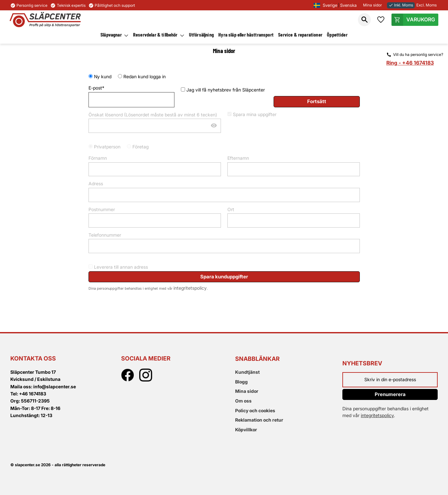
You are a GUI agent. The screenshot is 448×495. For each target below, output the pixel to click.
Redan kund (145, 76)
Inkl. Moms (401, 5)
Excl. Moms (427, 5)
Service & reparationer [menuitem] (300, 34)
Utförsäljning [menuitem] (201, 34)
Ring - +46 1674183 (410, 63)
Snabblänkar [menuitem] (257, 359)
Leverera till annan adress (121, 267)
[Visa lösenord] (214, 126)
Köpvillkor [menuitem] (246, 430)
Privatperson (107, 147)
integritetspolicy (190, 288)
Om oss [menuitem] (243, 401)
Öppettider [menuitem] (337, 34)
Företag (141, 147)
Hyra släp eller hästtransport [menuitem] (246, 34)
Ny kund (103, 76)
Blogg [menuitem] (241, 382)
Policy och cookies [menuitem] (255, 410)
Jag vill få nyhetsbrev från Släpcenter (226, 90)
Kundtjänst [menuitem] (247, 372)
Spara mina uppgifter (255, 114)
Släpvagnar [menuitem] (111, 34)
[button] (364, 20)
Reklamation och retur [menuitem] (259, 420)
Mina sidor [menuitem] (247, 391)
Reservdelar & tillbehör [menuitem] (155, 34)
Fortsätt (317, 101)
